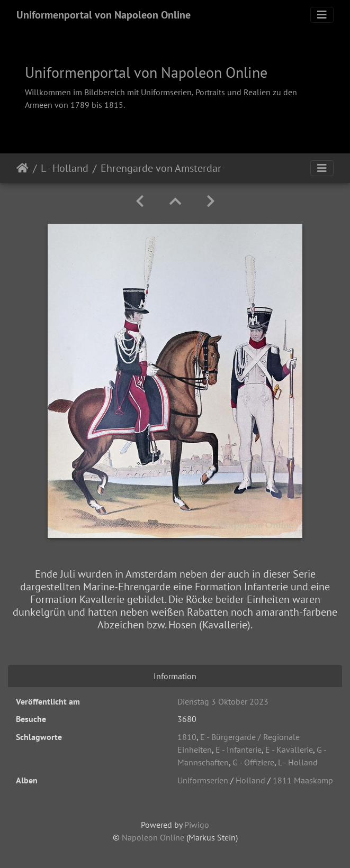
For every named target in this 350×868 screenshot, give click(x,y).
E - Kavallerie (289, 750)
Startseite (23, 168)
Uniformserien (203, 780)
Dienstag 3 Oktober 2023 (223, 701)
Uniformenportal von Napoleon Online (104, 15)
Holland (250, 780)
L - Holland (65, 168)
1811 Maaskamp (303, 780)
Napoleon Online (153, 837)
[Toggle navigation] (322, 15)
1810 (187, 737)
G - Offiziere (253, 762)
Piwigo (197, 825)
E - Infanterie (239, 750)
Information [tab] (175, 676)
